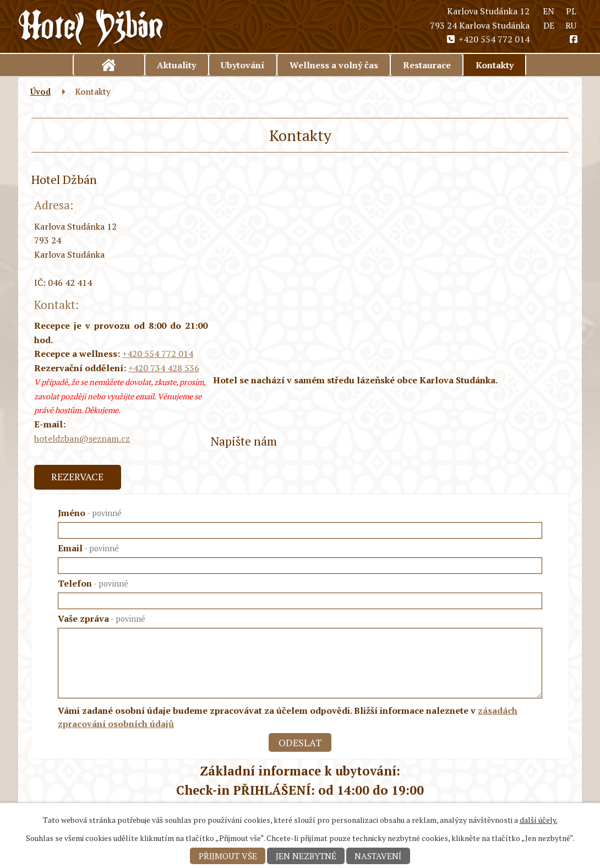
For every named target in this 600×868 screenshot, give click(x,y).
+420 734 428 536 (164, 368)
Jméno (90, 513)
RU (571, 25)
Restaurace (427, 65)
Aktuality (176, 65)
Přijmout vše (228, 856)
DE (549, 25)
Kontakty (495, 65)
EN (549, 11)
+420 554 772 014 (487, 39)
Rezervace (77, 477)
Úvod (109, 65)
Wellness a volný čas (334, 65)
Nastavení (378, 856)
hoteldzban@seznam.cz (82, 438)
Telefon (93, 583)
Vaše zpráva (102, 619)
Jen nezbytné (306, 856)
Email (88, 548)
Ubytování (242, 65)
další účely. (539, 820)
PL (571, 11)
